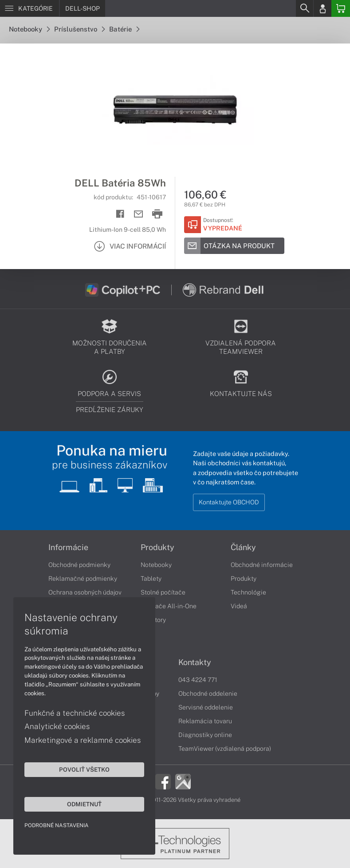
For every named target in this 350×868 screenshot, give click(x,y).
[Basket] (341, 8)
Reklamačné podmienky (83, 579)
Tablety (151, 579)
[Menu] (29, 8)
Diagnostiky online (205, 735)
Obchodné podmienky (79, 565)
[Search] (304, 8)
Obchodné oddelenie (208, 694)
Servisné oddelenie (206, 707)
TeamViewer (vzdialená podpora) (225, 749)
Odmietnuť (84, 804)
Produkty (157, 547)
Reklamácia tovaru (205, 721)
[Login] (322, 8)
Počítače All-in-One (169, 606)
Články (243, 547)
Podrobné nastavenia (57, 825)
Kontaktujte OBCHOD (229, 502)
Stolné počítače (163, 592)
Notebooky (29, 29)
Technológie (248, 592)
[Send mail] (139, 214)
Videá (239, 606)
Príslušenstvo (79, 29)
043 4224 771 (198, 680)
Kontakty (195, 662)
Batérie (124, 29)
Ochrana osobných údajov (85, 592)
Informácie (68, 547)
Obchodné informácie (262, 565)
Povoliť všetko (84, 769)
